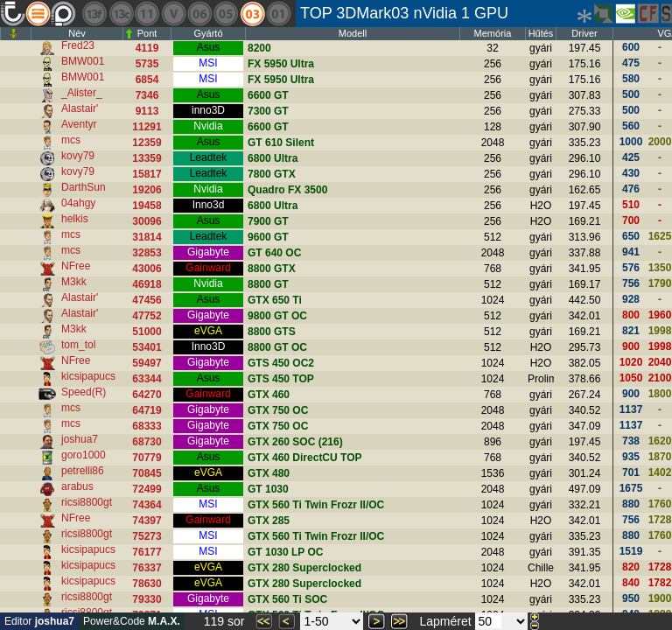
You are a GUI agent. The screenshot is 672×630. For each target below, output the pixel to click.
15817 (147, 174)
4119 (147, 48)
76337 (147, 568)
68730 (147, 442)
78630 (147, 584)
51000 (147, 332)
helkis (75, 219)
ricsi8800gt (87, 502)
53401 (147, 347)
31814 (147, 237)
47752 (147, 316)
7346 (147, 95)
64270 (147, 395)
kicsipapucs (88, 376)
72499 (147, 489)
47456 (147, 300)
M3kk (74, 282)
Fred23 (78, 45)
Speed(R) (84, 392)
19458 (147, 206)
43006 (147, 269)
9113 (147, 111)
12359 (147, 143)
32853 (147, 253)
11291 (147, 127)
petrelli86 (83, 471)
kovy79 (78, 156)
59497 (147, 363)
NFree (76, 266)
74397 (147, 521)
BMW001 (83, 61)
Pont (147, 33)
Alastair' (80, 108)
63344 (147, 379)
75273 (147, 536)
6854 (147, 80)
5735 (147, 64)
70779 (147, 458)
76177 (147, 552)
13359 (147, 158)
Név (77, 33)
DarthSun (84, 187)
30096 (147, 221)
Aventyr (79, 124)
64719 (147, 410)
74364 (147, 505)
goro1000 (84, 455)
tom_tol (78, 345)
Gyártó (208, 33)
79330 (147, 599)
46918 (147, 284)
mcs (71, 140)
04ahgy (78, 203)
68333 (147, 426)
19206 (147, 190)
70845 (147, 473)
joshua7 (80, 439)
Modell (353, 33)
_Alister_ (82, 93)
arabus (77, 486)
